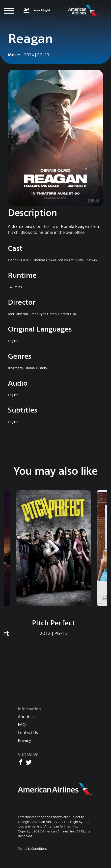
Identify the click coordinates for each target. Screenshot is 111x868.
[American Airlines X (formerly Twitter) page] (29, 762)
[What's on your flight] (37, 11)
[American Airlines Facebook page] (21, 762)
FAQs (23, 725)
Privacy (24, 740)
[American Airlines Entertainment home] (83, 11)
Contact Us (28, 733)
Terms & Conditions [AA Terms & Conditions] (33, 849)
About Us (27, 717)
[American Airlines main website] (55, 789)
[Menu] (9, 11)
